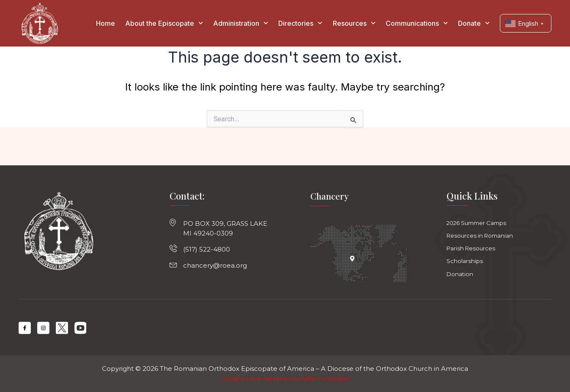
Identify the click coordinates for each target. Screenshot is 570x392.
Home (106, 23)
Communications (417, 23)
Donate (474, 23)
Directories (300, 23)
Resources (354, 23)
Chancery (330, 192)
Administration (241, 23)
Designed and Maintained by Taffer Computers (285, 379)
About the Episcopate (164, 23)
